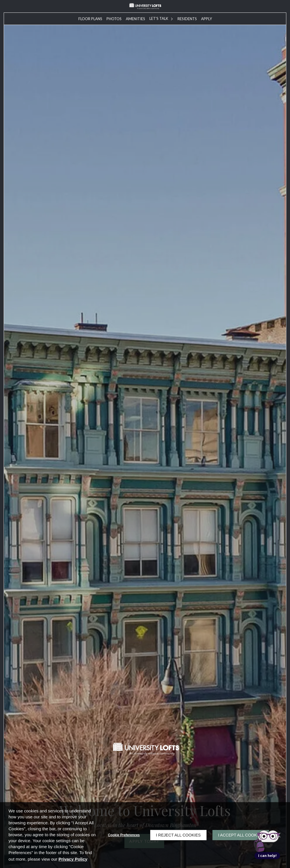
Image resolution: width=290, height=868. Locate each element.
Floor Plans (90, 19)
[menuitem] (90, 19)
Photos (114, 19)
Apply (206, 19)
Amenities (135, 19)
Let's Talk (159, 18)
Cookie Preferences (124, 835)
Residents (187, 19)
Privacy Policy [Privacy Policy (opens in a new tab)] (73, 859)
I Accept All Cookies (241, 835)
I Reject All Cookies (178, 835)
